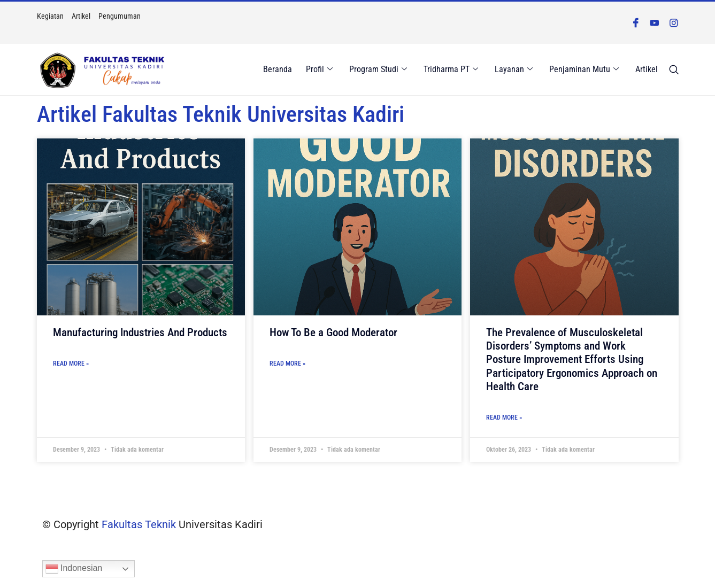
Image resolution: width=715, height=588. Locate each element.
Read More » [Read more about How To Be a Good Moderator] (287, 363)
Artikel (647, 69)
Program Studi (379, 69)
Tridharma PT (451, 69)
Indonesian (74, 569)
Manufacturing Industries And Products (140, 332)
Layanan (514, 69)
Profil (320, 69)
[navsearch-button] (674, 70)
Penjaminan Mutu (585, 69)
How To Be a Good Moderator (333, 332)
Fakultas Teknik (139, 524)
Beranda (279, 69)
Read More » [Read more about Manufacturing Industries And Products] (71, 363)
